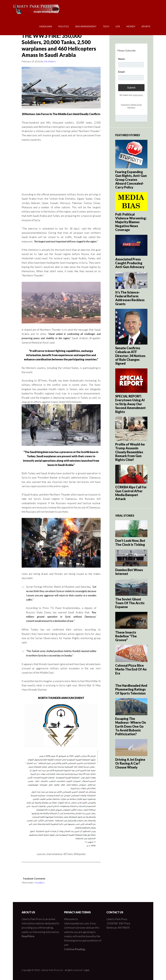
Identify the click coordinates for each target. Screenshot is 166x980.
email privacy (138, 95)
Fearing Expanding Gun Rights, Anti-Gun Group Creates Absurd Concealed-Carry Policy (131, 180)
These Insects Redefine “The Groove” (126, 636)
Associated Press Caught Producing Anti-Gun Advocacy (130, 263)
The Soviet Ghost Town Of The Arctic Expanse (130, 603)
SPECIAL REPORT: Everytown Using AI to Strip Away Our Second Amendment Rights (130, 404)
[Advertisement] (61, 166)
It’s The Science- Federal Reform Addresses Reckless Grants (130, 298)
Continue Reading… (75, 949)
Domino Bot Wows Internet (129, 572)
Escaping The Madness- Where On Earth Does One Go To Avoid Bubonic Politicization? (131, 726)
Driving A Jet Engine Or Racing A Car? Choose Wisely (130, 763)
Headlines (39, 882)
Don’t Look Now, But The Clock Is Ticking (130, 542)
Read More (28, 936)
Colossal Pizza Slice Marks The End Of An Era (131, 669)
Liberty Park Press (36, 9)
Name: (122, 59)
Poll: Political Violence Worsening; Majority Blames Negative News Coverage (131, 222)
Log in (87, 970)
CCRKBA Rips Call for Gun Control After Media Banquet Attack (131, 493)
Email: (122, 72)
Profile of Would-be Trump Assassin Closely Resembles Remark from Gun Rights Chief (130, 452)
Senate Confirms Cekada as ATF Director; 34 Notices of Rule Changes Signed (130, 356)
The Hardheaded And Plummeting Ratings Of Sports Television (131, 689)
